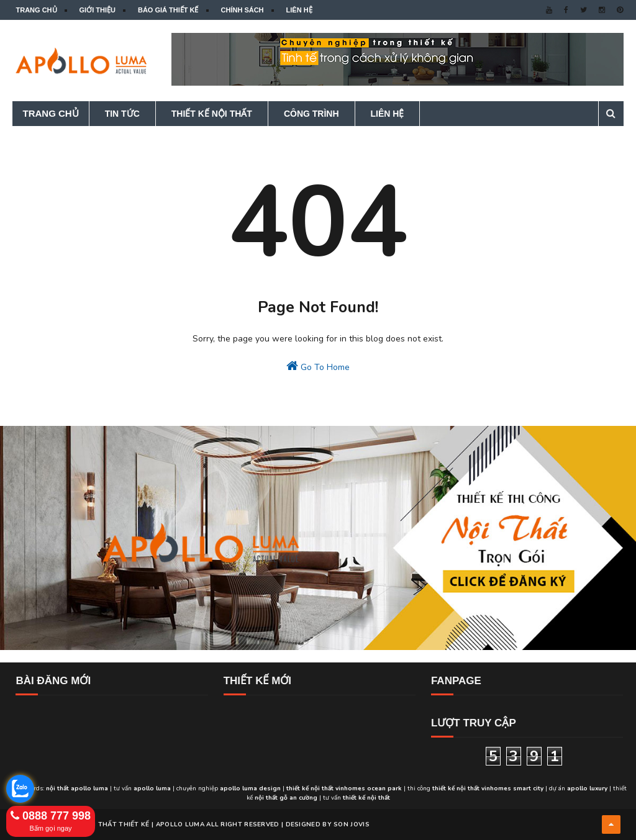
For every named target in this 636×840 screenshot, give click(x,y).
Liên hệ (299, 10)
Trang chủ (36, 10)
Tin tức (122, 114)
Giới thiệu (98, 10)
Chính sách (243, 10)
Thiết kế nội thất (212, 114)
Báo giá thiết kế (168, 10)
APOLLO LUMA (180, 824)
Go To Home (318, 366)
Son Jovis (352, 824)
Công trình (311, 114)
